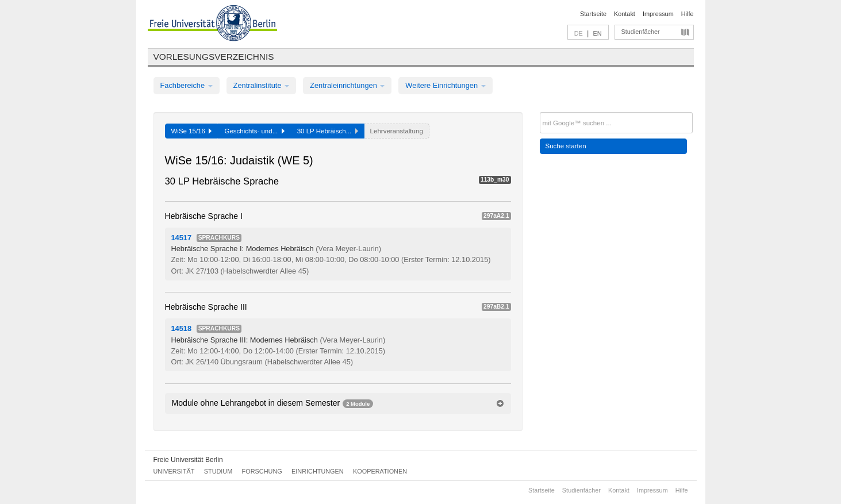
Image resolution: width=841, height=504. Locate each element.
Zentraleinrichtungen (347, 85)
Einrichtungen (318, 471)
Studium (218, 471)
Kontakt (625, 14)
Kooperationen (380, 471)
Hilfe (688, 14)
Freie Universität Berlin (188, 460)
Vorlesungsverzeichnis (214, 57)
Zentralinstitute (262, 85)
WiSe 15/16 (192, 131)
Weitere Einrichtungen (445, 85)
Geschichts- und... (254, 131)
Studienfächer (641, 32)
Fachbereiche (187, 85)
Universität (174, 471)
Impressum (658, 14)
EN (597, 33)
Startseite (593, 14)
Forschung (262, 471)
